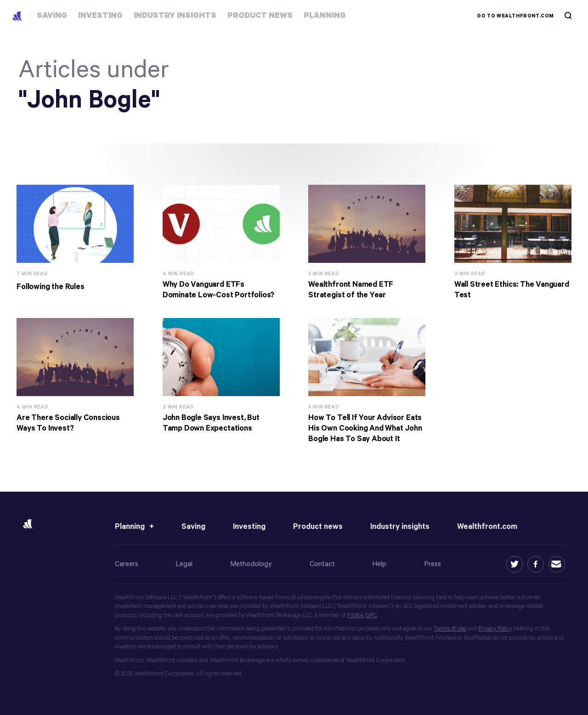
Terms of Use (450, 629)
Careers (127, 564)
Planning (130, 527)
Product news (318, 527)
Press (433, 564)
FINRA (356, 616)
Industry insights (400, 527)
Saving (193, 527)
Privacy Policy (495, 629)
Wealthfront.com (487, 527)
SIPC (372, 616)
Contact (322, 564)
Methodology (251, 564)
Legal (184, 564)
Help (379, 564)
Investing (249, 527)
